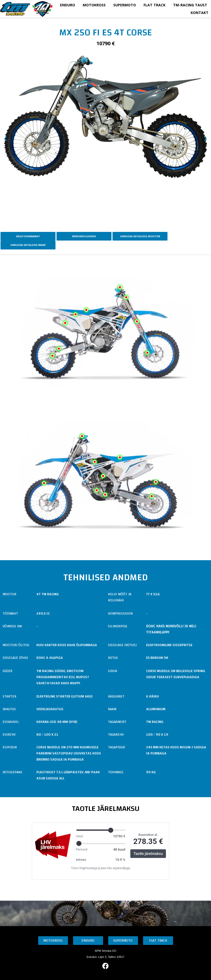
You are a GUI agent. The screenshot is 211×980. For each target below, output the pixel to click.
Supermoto (125, 5)
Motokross (94, 5)
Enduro (68, 5)
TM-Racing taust (190, 5)
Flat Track (154, 5)
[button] (6, 139)
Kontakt (200, 13)
